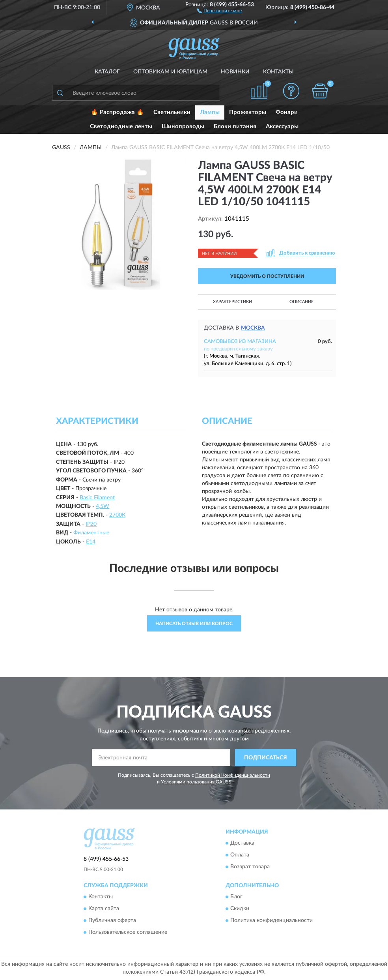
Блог (236, 897)
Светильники (172, 112)
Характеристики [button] (232, 302)
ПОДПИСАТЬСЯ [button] (266, 758)
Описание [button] (301, 302)
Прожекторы (248, 112)
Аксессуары (282, 126)
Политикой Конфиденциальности (233, 775)
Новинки (235, 72)
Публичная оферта (112, 921)
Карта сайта (104, 909)
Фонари (287, 112)
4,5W (103, 506)
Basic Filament (97, 498)
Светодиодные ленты (121, 126)
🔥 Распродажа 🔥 (117, 112)
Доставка (242, 843)
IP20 (91, 524)
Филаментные (91, 533)
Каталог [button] (107, 72)
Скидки (240, 909)
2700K (117, 515)
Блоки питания (235, 126)
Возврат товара (250, 867)
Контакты (278, 72)
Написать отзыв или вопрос (194, 624)
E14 (91, 542)
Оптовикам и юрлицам (170, 72)
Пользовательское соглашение (128, 933)
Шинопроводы (183, 126)
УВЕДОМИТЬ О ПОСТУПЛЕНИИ (267, 276)
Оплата (240, 855)
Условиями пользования (188, 782)
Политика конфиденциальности (271, 921)
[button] (219, 10)
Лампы (210, 112)
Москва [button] (253, 328)
